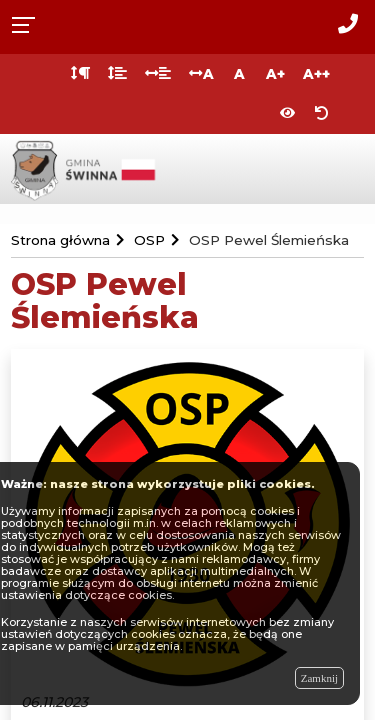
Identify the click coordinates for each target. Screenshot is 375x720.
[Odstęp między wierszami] (117, 74)
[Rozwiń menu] (29, 23)
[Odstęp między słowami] (158, 74)
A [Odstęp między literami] (201, 74)
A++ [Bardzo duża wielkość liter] (316, 74)
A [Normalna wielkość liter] (239, 74)
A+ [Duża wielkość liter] (275, 74)
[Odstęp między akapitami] (80, 74)
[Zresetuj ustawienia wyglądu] (322, 114)
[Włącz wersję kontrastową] (288, 114)
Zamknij (319, 678)
